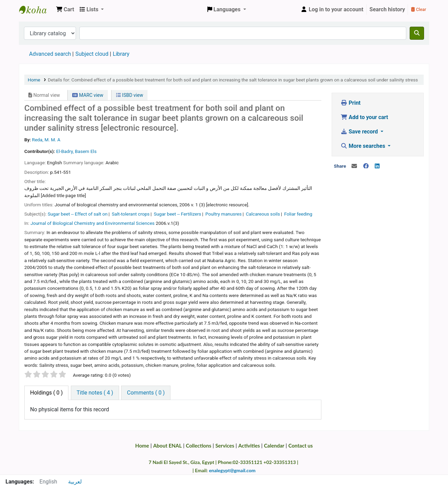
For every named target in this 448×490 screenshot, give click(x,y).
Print (351, 103)
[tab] (95, 393)
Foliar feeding (298, 214)
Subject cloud (92, 54)
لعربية (75, 482)
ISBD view (130, 95)
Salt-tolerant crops (131, 214)
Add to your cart (364, 117)
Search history (387, 9)
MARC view (88, 95)
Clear (419, 9)
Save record (360, 132)
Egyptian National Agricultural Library (36, 10)
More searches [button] (364, 146)
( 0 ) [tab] (46, 393)
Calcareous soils (263, 214)
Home (34, 80)
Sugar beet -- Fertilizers (177, 214)
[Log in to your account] (332, 10)
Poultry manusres (223, 214)
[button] (65, 10)
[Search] (417, 33)
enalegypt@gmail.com (232, 470)
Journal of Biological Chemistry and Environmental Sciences (93, 223)
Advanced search (50, 54)
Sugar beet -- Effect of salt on (78, 214)
